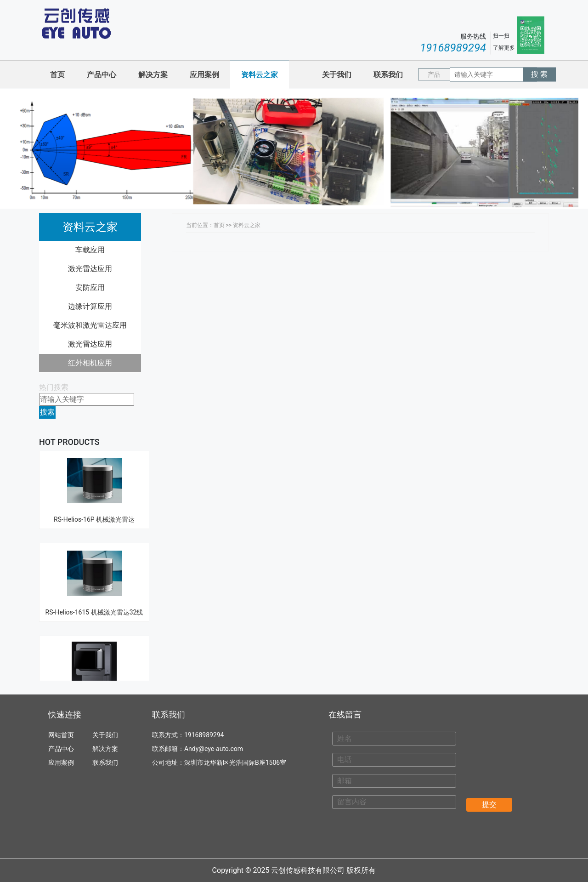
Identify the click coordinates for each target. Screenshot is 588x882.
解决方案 (153, 75)
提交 (489, 805)
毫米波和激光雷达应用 (90, 325)
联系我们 (388, 75)
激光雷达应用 (90, 269)
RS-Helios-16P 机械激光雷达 (94, 472)
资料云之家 (260, 75)
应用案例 (204, 75)
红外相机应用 (90, 363)
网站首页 (61, 735)
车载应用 (90, 250)
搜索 (47, 412)
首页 (57, 75)
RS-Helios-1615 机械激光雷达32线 (94, 565)
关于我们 (337, 75)
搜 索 (539, 74)
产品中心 (102, 75)
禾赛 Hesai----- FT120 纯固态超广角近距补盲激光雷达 (94, 667)
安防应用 (90, 287)
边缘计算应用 (90, 306)
